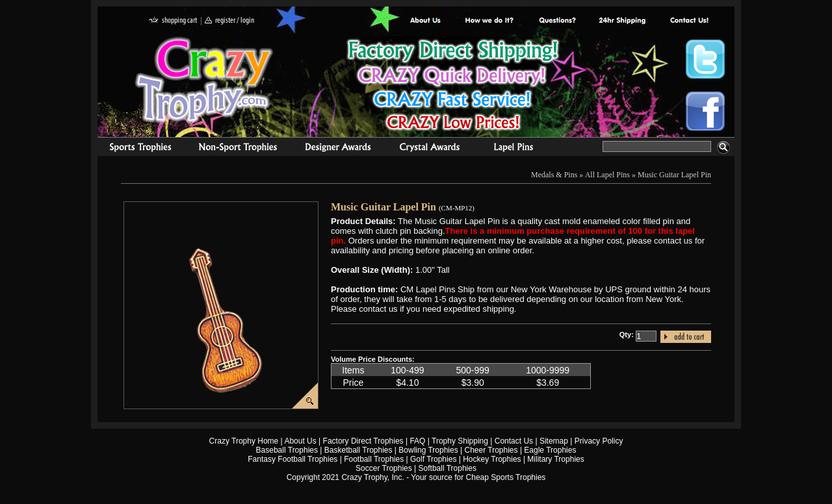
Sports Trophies (135, 149)
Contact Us (514, 441)
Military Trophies (555, 459)
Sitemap (554, 441)
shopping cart (173, 21)
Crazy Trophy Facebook (705, 111)
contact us (689, 21)
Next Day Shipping (622, 21)
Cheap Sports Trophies (506, 477)
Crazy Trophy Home (244, 441)
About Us (426, 21)
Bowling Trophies (428, 450)
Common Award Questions (557, 21)
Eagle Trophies (550, 450)
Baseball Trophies (287, 450)
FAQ (417, 441)
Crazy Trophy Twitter (705, 59)
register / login (229, 21)
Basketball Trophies (358, 450)
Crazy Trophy (205, 80)
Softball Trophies (448, 468)
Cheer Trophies (491, 450)
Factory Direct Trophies (490, 21)
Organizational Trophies (238, 149)
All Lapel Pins (607, 175)
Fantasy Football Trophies (292, 459)
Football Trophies (374, 459)
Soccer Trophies (384, 468)
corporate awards (338, 149)
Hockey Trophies (492, 459)
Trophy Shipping (460, 441)
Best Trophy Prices (453, 87)
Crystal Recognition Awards (429, 149)
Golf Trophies (433, 459)
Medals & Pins (516, 149)
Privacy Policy (599, 441)
